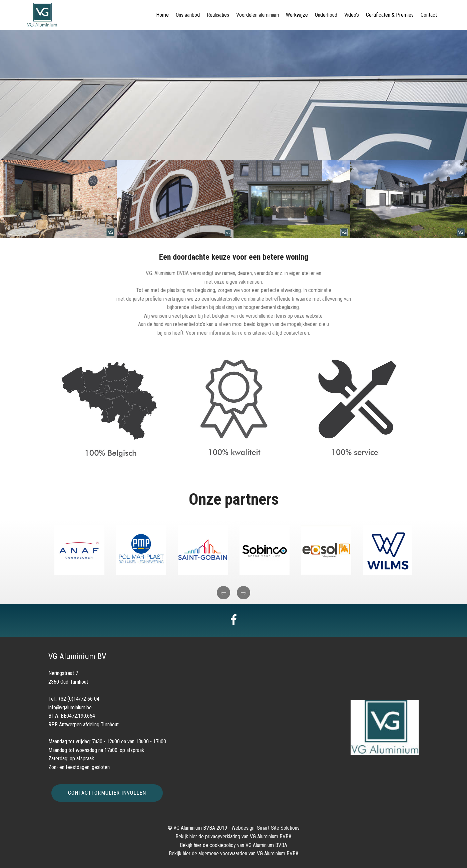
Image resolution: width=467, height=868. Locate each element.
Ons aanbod (188, 15)
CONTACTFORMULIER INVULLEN (107, 793)
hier (193, 836)
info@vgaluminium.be (70, 707)
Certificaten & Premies (390, 15)
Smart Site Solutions (278, 828)
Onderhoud (326, 15)
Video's (352, 15)
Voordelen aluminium (258, 15)
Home (162, 15)
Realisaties (218, 15)
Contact (429, 15)
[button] (223, 593)
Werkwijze (297, 15)
